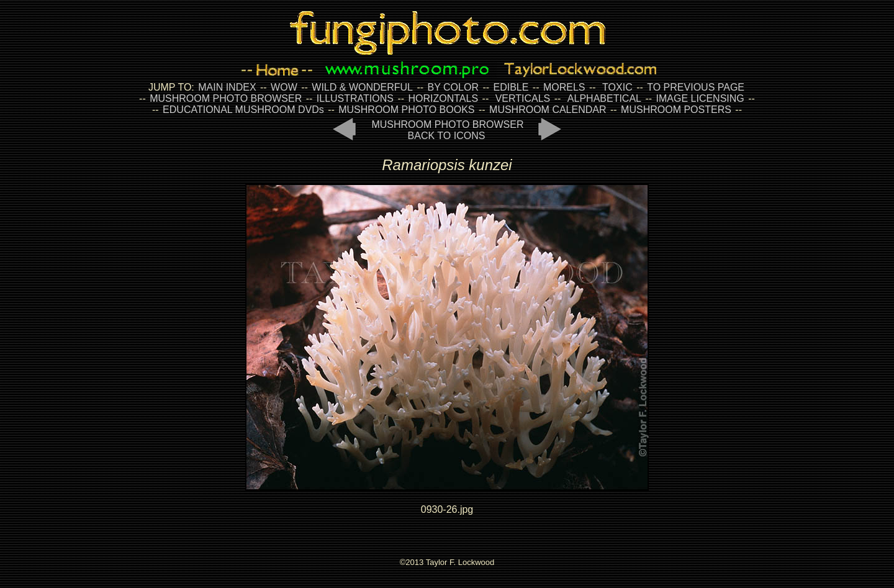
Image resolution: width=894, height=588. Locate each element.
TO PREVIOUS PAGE (696, 87)
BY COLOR (453, 87)
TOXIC (617, 87)
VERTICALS (523, 98)
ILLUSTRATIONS (355, 98)
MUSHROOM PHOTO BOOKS (406, 110)
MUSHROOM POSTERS (676, 110)
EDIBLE (511, 87)
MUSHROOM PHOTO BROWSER (226, 98)
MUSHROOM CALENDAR (548, 110)
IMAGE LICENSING (699, 98)
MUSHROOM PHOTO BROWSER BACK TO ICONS (447, 130)
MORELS (564, 87)
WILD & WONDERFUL (362, 87)
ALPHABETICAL (604, 98)
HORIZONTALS (444, 98)
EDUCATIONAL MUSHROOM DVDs (243, 110)
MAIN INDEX (227, 87)
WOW (284, 87)
